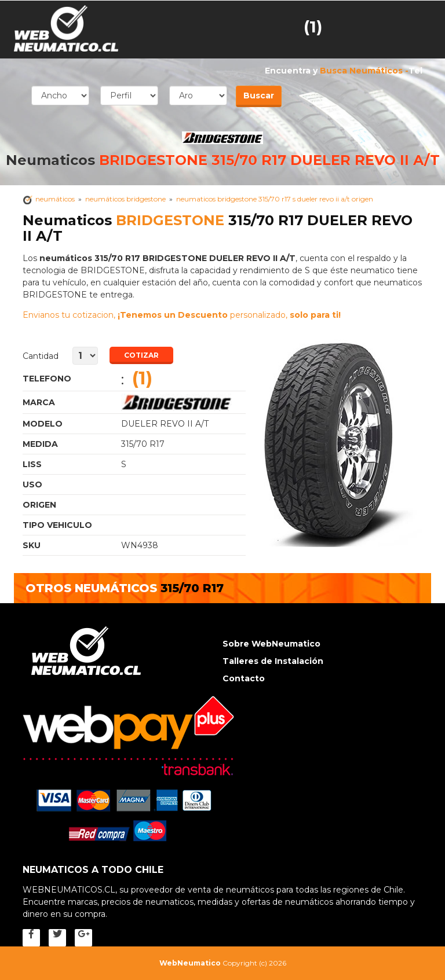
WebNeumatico (190, 963)
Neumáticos (55, 199)
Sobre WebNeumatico (271, 644)
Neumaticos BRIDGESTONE (183, 402)
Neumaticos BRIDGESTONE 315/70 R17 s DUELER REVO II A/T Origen (275, 199)
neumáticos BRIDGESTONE (125, 199)
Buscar (259, 96)
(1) (313, 27)
